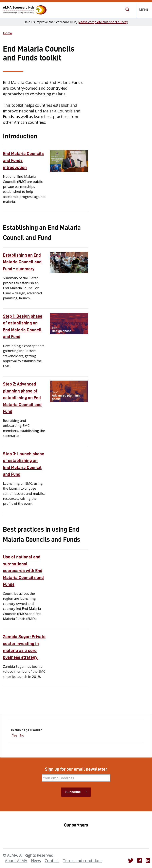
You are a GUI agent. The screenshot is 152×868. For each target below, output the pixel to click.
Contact (52, 861)
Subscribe (73, 792)
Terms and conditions (83, 861)
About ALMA (16, 861)
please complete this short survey (103, 22)
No (22, 735)
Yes (15, 735)
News (36, 861)
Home (7, 33)
